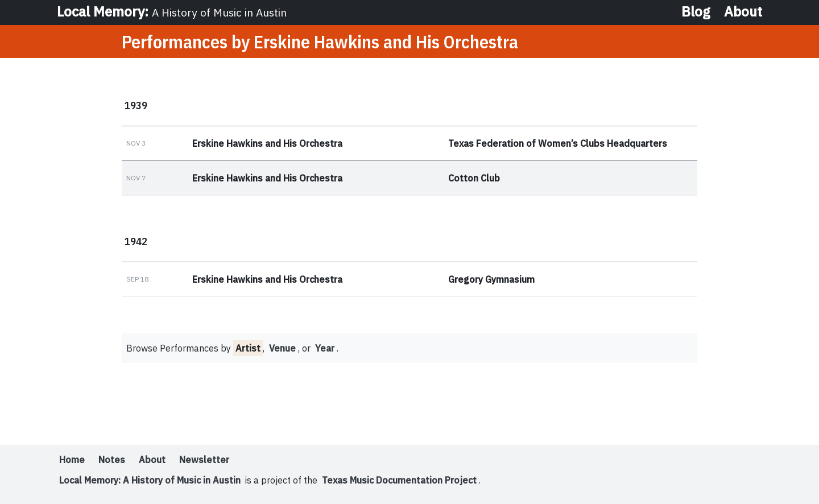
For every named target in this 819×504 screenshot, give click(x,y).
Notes (112, 460)
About (743, 11)
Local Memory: (172, 11)
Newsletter (204, 460)
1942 (136, 241)
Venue (282, 348)
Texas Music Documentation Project (399, 480)
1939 (136, 105)
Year (325, 348)
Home (72, 460)
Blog (696, 11)
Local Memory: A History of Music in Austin (150, 480)
